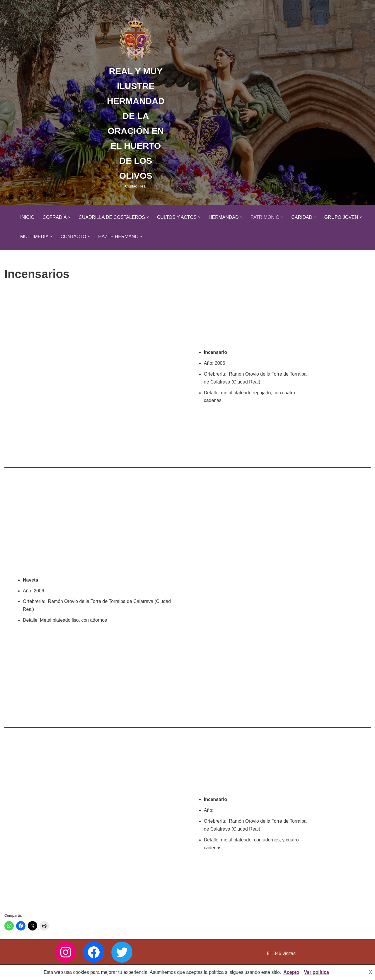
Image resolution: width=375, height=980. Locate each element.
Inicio (27, 217)
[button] (70, 217)
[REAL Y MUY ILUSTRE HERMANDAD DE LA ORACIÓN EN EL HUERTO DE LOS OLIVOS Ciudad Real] (136, 103)
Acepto (291, 972)
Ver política (317, 972)
